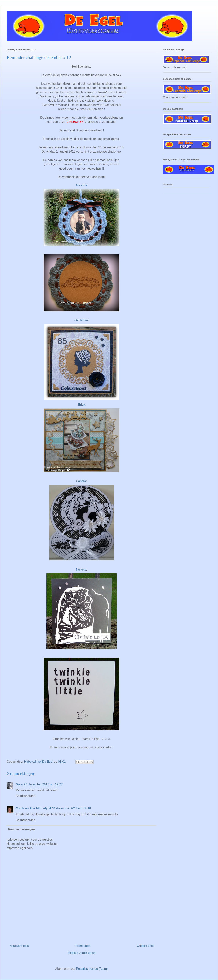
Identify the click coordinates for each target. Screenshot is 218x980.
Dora (19, 784)
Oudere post (145, 946)
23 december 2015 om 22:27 (43, 784)
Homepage (83, 946)
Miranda (82, 185)
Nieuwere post (19, 946)
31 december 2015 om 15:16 (72, 808)
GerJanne (81, 320)
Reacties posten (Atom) (92, 969)
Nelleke (81, 569)
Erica (82, 405)
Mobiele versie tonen (82, 953)
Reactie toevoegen (22, 829)
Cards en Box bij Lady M (33, 808)
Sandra (81, 481)
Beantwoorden (25, 796)
